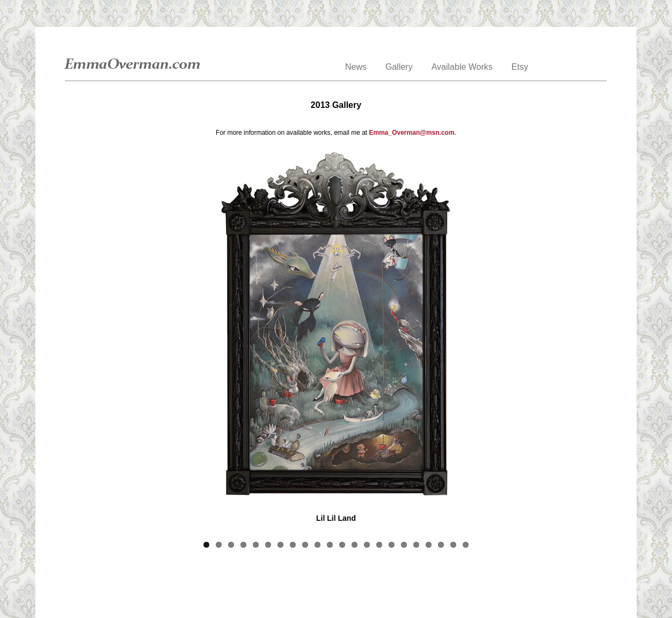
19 (429, 545)
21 (453, 545)
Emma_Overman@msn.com (412, 133)
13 (355, 545)
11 (330, 545)
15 (379, 545)
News (356, 67)
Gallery (399, 67)
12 (342, 545)
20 (441, 545)
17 (404, 545)
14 (367, 545)
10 (317, 545)
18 (416, 545)
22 (466, 545)
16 (392, 545)
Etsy (520, 67)
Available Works (462, 67)
